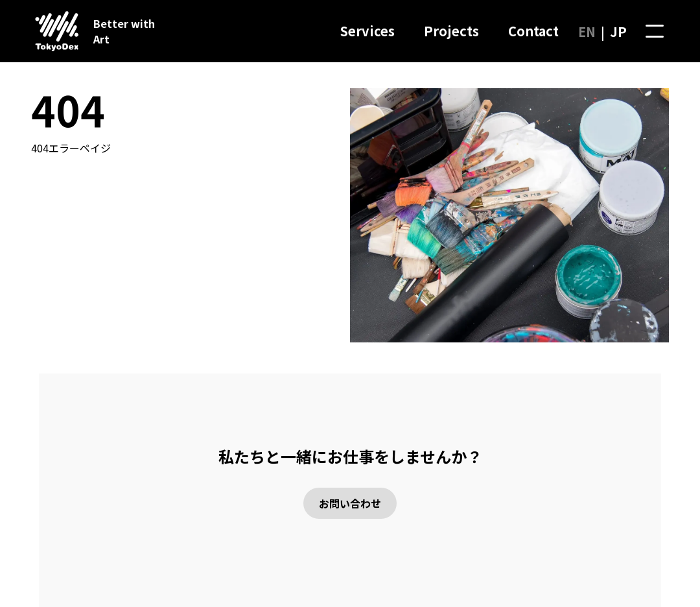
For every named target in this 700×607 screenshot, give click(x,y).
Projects (451, 31)
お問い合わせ (350, 503)
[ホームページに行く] (52, 31)
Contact (533, 31)
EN (587, 31)
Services (367, 31)
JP (618, 31)
